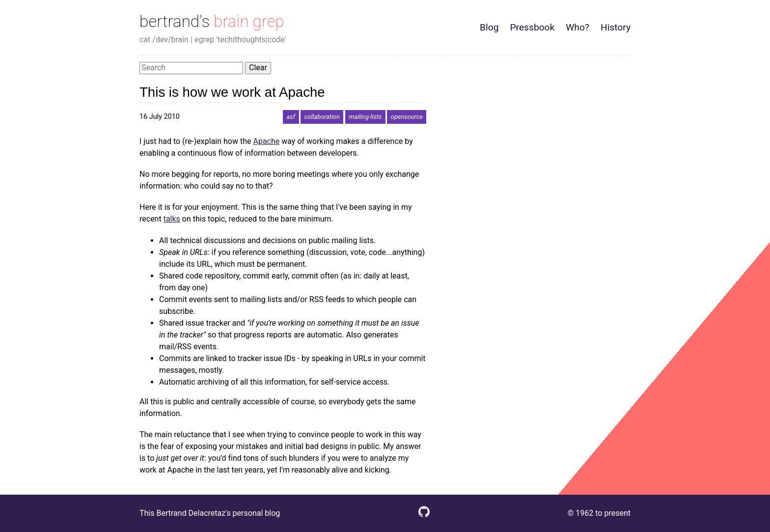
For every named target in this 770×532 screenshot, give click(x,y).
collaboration (322, 117)
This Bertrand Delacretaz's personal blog (210, 513)
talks (172, 219)
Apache (266, 141)
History (616, 27)
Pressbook (532, 27)
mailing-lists (365, 117)
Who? (577, 27)
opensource (407, 117)
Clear (258, 68)
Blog (489, 27)
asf (291, 117)
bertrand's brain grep (212, 21)
